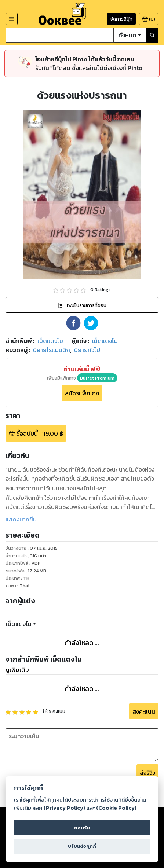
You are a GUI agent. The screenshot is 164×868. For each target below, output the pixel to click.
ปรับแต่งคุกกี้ (82, 846)
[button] (73, 323)
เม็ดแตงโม (19, 624)
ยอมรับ (82, 828)
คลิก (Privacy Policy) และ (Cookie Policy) (84, 808)
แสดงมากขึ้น (21, 519)
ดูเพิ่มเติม (17, 670)
